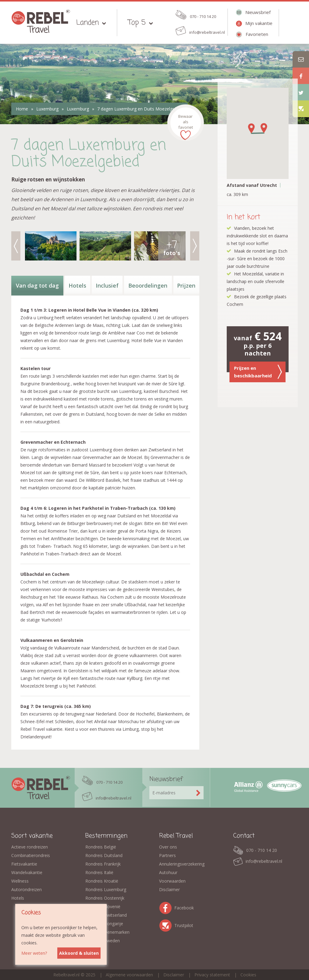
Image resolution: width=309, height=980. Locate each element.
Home (22, 109)
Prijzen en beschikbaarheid (258, 372)
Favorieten (257, 34)
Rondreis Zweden (103, 941)
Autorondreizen (27, 889)
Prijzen (186, 285)
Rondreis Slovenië (103, 907)
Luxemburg (47, 109)
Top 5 (137, 23)
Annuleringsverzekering (182, 864)
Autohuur (168, 872)
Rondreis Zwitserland (106, 915)
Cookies (248, 975)
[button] (250, 129)
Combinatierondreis (31, 855)
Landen (87, 23)
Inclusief (107, 285)
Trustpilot (167, 924)
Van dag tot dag (37, 285)
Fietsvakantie (24, 864)
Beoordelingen (148, 285)
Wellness (20, 881)
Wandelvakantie (27, 872)
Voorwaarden (172, 881)
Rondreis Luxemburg (106, 889)
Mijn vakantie (259, 23)
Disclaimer (169, 889)
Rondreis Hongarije (104, 924)
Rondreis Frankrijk (103, 864)
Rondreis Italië (99, 872)
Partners (167, 855)
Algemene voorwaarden (129, 975)
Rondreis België (101, 847)
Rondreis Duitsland (104, 855)
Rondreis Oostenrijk (105, 898)
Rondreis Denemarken (107, 932)
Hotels (77, 285)
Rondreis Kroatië (102, 881)
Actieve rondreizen (30, 847)
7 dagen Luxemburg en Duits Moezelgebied (140, 109)
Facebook (167, 907)
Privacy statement (212, 975)
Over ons (168, 847)
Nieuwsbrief (258, 12)
